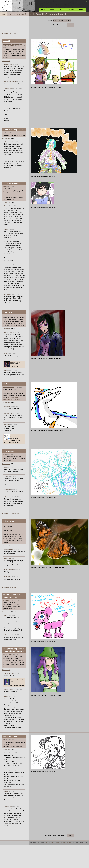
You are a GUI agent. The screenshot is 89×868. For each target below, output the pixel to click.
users (4, 14)
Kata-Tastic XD (9, 451)
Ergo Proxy (8, 312)
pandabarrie (7, 406)
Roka (5, 454)
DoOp (13, 44)
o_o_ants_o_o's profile (18, 14)
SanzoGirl (7, 424)
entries (55, 21)
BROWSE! (53, 10)
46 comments (6, 546)
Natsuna (17, 44)
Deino (5, 524)
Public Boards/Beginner (9, 33)
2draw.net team (49, 843)
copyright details (66, 843)
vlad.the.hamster (8, 549)
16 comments (6, 202)
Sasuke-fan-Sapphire (9, 45)
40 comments (6, 61)
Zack (5, 265)
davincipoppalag (8, 570)
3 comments (6, 403)
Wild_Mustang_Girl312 (10, 82)
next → (72, 25)
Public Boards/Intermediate (10, 514)
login (86, 2)
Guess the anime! (10, 737)
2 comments (6, 138)
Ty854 (6, 476)
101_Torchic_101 (8, 654)
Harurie (6, 697)
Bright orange (9, 521)
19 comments (6, 670)
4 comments (6, 329)
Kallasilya (6, 370)
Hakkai (5, 187)
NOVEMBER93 (7, 44)
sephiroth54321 (8, 294)
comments (62, 21)
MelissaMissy (7, 490)
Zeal (21, 44)
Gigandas (6, 206)
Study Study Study (10, 183)
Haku (5, 384)
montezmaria (7, 558)
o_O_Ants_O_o (8, 142)
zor (4, 133)
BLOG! (62, 10)
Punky (6, 615)
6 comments (6, 464)
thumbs (68, 21)
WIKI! (81, 10)
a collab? (7, 41)
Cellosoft (57, 843)
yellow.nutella (8, 577)
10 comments (6, 749)
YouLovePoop (8, 106)
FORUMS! (72, 10)
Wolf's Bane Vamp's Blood (13, 130)
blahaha (6, 354)
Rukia (5, 315)
